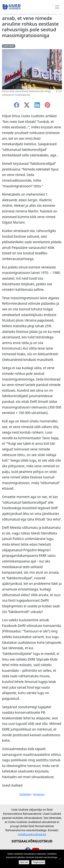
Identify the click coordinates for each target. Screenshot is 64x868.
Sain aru (24, 862)
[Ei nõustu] (60, 859)
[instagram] (47, 106)
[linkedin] (37, 106)
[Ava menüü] (57, 7)
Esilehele (25, 794)
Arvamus (39, 794)
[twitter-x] (27, 106)
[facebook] (17, 106)
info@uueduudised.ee (32, 834)
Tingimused (38, 862)
